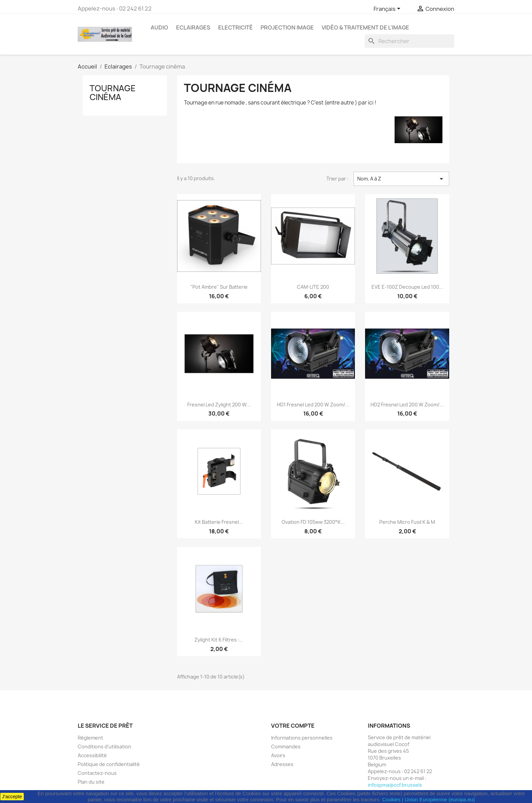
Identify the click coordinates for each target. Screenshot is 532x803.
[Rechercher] (410, 41)
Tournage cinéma (113, 93)
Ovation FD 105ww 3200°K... (313, 522)
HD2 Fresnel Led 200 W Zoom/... (407, 405)
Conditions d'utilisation (104, 747)
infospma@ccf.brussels (395, 785)
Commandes (286, 747)
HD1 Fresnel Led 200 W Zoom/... (313, 405)
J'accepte (12, 797)
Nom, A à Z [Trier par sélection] (401, 179)
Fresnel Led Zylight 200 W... (219, 405)
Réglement (90, 738)
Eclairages (193, 27)
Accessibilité (92, 755)
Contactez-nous (97, 773)
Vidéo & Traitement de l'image (365, 27)
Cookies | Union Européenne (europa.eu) (428, 799)
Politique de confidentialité (109, 764)
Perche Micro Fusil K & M (407, 522)
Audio (159, 27)
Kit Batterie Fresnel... (219, 522)
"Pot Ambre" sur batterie (219, 287)
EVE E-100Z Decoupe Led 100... (407, 287)
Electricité (235, 27)
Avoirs (278, 755)
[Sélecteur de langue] (388, 9)
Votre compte (293, 726)
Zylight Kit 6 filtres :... (219, 640)
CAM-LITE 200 (313, 287)
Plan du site (91, 782)
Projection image (287, 27)
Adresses (282, 764)
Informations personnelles (302, 738)
